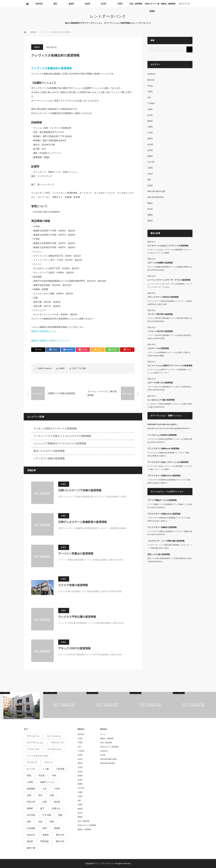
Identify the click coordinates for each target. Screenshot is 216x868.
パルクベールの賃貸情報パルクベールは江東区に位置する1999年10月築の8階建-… (169, 354)
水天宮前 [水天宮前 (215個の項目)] (31, 815)
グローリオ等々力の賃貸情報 (160, 383)
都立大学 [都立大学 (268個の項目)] (60, 835)
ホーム (103, 734)
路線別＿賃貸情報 (168, 4)
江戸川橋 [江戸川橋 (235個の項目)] (47, 815)
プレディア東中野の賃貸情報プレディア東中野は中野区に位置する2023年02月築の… (170, 320)
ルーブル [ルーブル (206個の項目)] (31, 769)
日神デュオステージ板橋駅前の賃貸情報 (82, 522)
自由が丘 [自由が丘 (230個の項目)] (31, 835)
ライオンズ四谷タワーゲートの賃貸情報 (55, 428)
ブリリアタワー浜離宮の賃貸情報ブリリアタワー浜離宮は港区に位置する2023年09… (170, 533)
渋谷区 (88, 4)
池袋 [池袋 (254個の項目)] (60, 815)
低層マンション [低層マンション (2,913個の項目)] (48, 782)
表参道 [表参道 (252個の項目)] (46, 835)
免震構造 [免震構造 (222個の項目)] (31, 789)
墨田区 (150, 121)
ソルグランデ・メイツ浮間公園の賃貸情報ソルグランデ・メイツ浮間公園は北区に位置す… (170, 546)
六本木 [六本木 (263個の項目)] (57, 789)
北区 (149, 97)
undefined (151, 74)
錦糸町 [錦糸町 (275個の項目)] (30, 841)
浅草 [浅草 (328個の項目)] (29, 822)
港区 (55, 4)
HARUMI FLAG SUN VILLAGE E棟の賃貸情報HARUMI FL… (170, 428)
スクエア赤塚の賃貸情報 (73, 585)
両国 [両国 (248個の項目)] (29, 775)
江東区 (120, 4)
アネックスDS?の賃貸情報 (74, 648)
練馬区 (150, 203)
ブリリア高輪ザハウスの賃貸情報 (162, 500)
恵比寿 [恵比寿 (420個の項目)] (57, 802)
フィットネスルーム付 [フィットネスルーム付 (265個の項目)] (37, 756)
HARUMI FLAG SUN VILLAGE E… (163, 424)
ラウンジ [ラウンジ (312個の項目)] (49, 762)
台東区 (150, 109)
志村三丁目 (77, 368)
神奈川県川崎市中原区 (156, 191)
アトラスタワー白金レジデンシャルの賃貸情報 (168, 462)
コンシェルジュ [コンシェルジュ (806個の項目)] (54, 736)
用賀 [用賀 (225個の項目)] (52, 822)
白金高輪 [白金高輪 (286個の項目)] (31, 828)
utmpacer (48, 368)
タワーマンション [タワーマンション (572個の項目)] (35, 743)
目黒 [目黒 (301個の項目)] (45, 828)
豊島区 (150, 221)
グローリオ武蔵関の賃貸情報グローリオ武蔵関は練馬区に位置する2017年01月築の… (170, 268)
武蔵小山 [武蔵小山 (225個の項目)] (56, 808)
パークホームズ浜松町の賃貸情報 (162, 435)
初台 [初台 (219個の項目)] (40, 795)
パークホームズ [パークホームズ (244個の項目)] (54, 749)
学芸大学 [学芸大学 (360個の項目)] (31, 802)
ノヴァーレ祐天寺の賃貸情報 (160, 331)
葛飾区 (150, 215)
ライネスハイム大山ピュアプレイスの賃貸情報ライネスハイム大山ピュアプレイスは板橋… (170, 251)
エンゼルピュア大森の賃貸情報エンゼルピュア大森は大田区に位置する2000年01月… (170, 405)
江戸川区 (151, 162)
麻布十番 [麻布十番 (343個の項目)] (31, 848)
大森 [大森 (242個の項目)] (52, 795)
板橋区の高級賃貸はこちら (44, 331)
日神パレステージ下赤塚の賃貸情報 (80, 490)
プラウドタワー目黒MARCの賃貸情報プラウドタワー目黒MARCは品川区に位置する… (169, 481)
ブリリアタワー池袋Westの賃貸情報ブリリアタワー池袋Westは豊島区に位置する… (168, 454)
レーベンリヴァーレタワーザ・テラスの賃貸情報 (169, 280)
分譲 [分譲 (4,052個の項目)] (29, 795)
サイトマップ (184, 4)
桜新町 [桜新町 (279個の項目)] (30, 808)
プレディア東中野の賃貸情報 (160, 314)
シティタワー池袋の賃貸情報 (49, 458)
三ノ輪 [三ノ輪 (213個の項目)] (46, 769)
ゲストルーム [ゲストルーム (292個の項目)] (33, 736)
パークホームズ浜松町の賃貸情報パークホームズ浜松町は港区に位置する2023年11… (170, 441)
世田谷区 (39, 4)
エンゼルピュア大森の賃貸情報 (161, 400)
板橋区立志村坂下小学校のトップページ (50, 341)
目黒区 (150, 186)
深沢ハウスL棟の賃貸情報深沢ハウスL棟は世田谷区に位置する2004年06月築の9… (170, 560)
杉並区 (150, 150)
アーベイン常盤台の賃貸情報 (76, 554)
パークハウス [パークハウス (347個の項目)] (33, 749)
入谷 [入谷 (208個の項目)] (45, 789)
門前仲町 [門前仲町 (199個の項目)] (45, 841)
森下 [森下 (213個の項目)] (42, 808)
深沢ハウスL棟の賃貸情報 (159, 554)
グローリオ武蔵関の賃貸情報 (160, 263)
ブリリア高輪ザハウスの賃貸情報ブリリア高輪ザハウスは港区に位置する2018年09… (170, 506)
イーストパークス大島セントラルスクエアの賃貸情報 (62, 436)
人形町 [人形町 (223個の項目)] (30, 782)
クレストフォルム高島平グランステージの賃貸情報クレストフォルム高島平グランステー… (170, 371)
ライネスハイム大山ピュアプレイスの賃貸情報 (168, 246)
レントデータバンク (108, 16)
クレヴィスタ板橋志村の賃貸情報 (51, 68)
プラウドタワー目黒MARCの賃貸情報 (164, 476)
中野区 (150, 92)
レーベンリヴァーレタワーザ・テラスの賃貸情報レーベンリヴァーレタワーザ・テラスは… (170, 285)
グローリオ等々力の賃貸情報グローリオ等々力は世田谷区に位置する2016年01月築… (170, 388)
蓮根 (84, 368)
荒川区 (150, 209)
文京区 (150, 133)
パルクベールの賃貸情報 (158, 348)
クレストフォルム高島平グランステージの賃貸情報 (170, 366)
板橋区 (37, 47)
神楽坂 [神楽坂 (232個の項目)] (57, 828)
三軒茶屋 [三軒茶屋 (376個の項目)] (60, 769)
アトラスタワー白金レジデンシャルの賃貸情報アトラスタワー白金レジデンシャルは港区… (170, 468)
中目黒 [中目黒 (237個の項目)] (41, 775)
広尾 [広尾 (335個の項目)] (45, 802)
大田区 (150, 127)
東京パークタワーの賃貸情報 (49, 451)
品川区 (104, 4)
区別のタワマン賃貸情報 (152, 5)
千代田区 (151, 103)
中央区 (150, 86)
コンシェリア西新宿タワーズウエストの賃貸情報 (60, 443)
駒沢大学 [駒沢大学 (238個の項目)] (60, 841)
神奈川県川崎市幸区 (156, 197)
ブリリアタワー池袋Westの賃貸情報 (163, 449)
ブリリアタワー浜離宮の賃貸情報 (162, 527)
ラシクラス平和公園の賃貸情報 (77, 617)
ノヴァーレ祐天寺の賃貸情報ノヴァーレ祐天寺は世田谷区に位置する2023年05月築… (170, 337)
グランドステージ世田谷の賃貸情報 (163, 297)
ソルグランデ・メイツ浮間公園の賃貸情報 (166, 541)
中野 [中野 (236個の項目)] (54, 775)
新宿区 (71, 4)
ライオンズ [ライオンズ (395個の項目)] (32, 762)
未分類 (150, 144)
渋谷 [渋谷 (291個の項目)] (40, 822)
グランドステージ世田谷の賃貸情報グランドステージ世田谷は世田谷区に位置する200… (170, 303)
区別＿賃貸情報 (136, 4)
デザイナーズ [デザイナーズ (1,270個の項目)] (57, 743)
